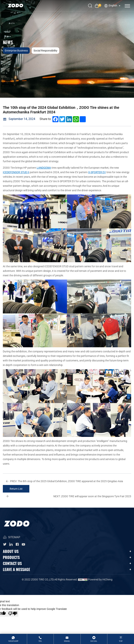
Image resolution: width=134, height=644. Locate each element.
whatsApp (13, 641)
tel (40, 641)
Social (94, 641)
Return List (16, 489)
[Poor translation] (13, 614)
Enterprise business (16, 51)
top (121, 641)
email (67, 641)
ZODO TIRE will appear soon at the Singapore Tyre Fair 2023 (92, 496)
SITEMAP (11, 538)
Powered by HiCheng (100, 579)
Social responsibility (45, 51)
